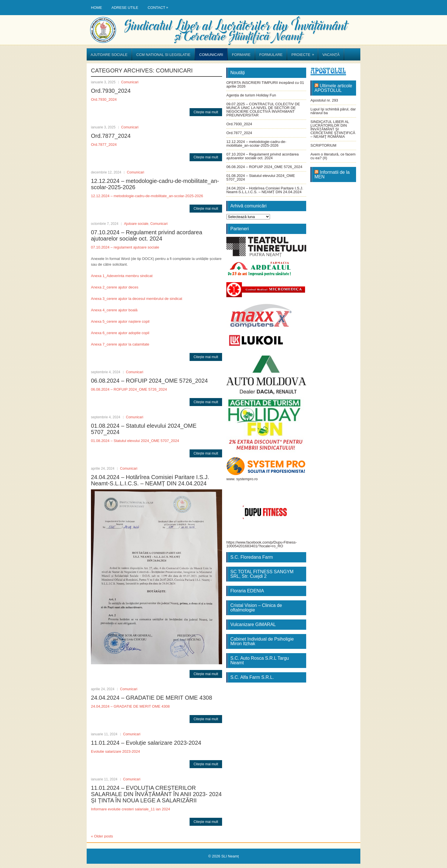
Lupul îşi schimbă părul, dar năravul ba (333, 111)
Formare (241, 55)
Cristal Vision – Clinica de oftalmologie (256, 608)
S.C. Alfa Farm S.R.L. (252, 677)
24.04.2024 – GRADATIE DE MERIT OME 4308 (152, 698)
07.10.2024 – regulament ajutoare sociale (125, 247)
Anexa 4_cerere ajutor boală (114, 310)
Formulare (271, 55)
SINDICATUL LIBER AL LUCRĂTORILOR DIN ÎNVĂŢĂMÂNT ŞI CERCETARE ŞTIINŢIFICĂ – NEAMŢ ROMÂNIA (333, 129)
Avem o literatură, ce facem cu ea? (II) (333, 156)
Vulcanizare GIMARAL (253, 624)
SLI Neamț (230, 856)
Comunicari (211, 55)
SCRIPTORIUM (323, 145)
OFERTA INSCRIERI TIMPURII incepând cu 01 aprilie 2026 (265, 84)
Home (96, 8)
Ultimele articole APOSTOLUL (333, 88)
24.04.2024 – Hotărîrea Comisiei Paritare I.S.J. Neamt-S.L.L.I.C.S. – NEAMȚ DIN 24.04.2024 (150, 480)
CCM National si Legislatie (163, 55)
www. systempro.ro (242, 479)
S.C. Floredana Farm (252, 557)
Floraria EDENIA (247, 591)
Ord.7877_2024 (111, 136)
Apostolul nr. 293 (324, 100)
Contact (159, 5)
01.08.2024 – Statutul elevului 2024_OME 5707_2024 (135, 441)
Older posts (102, 836)
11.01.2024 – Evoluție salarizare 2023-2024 (146, 743)
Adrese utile (125, 8)
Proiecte (304, 53)
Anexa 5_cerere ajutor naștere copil (120, 321)
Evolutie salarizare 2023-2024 (115, 751)
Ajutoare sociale (109, 55)
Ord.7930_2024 (111, 91)
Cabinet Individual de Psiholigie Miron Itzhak (262, 641)
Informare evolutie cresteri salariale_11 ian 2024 (131, 809)
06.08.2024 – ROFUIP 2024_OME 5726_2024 (149, 381)
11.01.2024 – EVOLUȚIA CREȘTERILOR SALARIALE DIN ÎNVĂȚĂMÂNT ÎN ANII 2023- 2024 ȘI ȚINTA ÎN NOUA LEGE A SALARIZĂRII (156, 794)
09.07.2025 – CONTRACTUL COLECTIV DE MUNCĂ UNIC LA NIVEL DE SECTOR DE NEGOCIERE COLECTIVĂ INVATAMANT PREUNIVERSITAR (263, 110)
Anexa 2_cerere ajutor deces (115, 287)
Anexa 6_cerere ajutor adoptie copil (120, 333)
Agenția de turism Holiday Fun (251, 95)
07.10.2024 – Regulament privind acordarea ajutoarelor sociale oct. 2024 (147, 235)
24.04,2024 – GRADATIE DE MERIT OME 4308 (130, 706)
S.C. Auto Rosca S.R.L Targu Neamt (260, 660)
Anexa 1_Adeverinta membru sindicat (122, 276)
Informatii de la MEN (332, 174)
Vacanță (331, 55)
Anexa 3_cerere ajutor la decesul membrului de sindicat (137, 299)
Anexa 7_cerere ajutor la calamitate (120, 344)
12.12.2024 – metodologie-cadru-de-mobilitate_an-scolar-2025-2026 (147, 196)
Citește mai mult (206, 112)
